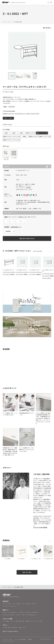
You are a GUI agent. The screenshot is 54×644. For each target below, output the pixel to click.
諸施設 (5, 107)
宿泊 (17, 621)
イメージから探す (17, 604)
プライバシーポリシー (8, 640)
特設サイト (6, 610)
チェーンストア (34, 621)
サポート (5, 625)
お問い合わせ (15, 627)
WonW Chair (35, 612)
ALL (9, 22)
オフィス (12, 621)
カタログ (34, 604)
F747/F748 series (31, 615)
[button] (49, 166)
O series (18, 615)
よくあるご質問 (6, 627)
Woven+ (22, 612)
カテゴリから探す (7, 604)
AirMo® (24, 615)
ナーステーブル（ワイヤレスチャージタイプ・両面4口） (35, 273)
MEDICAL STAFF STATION (33, 114)
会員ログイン (22, 217)
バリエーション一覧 (37, 251)
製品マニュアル (23, 627)
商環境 (27, 621)
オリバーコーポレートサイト (10, 631)
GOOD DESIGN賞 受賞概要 (40, 527)
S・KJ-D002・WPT (18, 22)
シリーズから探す (26, 604)
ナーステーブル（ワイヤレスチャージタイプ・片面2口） (22, 273)
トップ (4, 22)
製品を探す (6, 601)
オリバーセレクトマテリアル (10, 606)
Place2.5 (5, 612)
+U (18, 612)
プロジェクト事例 (7, 619)
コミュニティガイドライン (9, 641)
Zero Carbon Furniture (9, 615)
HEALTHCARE (12, 107)
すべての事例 (6, 621)
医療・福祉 (22, 621)
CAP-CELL (28, 612)
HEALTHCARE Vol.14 (20, 114)
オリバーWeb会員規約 (21, 640)
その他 (41, 621)
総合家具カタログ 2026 (8, 114)
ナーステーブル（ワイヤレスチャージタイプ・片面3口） (9, 273)
